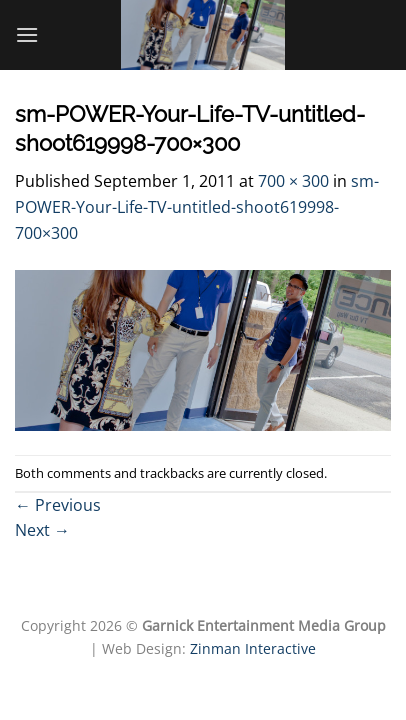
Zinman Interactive (253, 648)
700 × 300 (293, 181)
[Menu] (27, 34)
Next (42, 530)
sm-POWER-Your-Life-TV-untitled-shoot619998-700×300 (197, 206)
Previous (58, 505)
